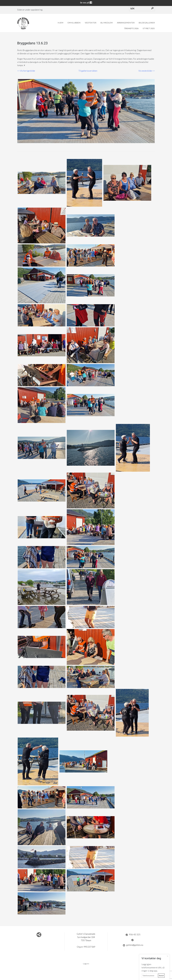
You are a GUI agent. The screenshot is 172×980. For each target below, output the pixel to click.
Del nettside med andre (39, 935)
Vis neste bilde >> (146, 71)
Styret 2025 (149, 28)
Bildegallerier (147, 23)
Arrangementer (126, 23)
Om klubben (74, 23)
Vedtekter (91, 23)
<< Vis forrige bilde (26, 71)
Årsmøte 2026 (131, 28)
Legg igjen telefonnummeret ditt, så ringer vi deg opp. (153, 967)
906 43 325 (133, 935)
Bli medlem (107, 23)
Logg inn (86, 964)
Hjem (60, 23)
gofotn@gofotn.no (133, 945)
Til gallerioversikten (88, 71)
